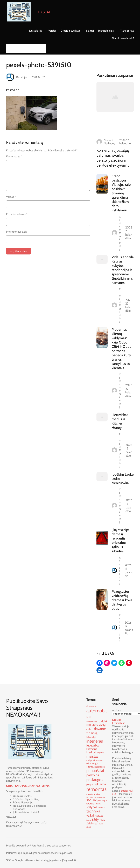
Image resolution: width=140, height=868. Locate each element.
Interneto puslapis (16, 232)
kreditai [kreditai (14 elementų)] (91, 752)
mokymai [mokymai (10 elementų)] (91, 760)
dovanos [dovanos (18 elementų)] (100, 729)
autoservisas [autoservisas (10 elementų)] (92, 722)
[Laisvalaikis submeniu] (43, 31)
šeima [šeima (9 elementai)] (89, 820)
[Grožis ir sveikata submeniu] (81, 31)
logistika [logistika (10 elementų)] (101, 753)
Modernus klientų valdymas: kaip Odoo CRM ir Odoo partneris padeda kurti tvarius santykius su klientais (121, 349)
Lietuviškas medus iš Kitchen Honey (120, 421)
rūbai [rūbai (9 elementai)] (98, 794)
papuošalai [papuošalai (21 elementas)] (95, 771)
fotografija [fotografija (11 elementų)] (91, 737)
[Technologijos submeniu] (115, 31)
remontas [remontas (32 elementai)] (96, 789)
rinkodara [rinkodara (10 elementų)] (91, 794)
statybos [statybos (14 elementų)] (92, 807)
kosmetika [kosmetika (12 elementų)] (92, 749)
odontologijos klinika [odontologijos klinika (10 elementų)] (96, 767)
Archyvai (117, 710)
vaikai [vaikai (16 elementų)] (90, 815)
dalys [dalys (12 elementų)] (95, 725)
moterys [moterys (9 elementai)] (99, 760)
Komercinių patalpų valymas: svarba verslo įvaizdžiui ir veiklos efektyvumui (113, 158)
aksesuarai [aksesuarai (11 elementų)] (91, 706)
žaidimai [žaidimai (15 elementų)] (92, 823)
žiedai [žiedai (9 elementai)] (89, 827)
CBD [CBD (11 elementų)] (89, 725)
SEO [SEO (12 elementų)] (89, 800)
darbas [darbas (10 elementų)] (89, 729)
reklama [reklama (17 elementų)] (100, 784)
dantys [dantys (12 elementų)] (103, 725)
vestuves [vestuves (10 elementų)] (99, 816)
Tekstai (43, 12)
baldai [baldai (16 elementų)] (103, 721)
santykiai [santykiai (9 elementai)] (90, 797)
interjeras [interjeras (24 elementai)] (95, 741)
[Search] (43, 49)
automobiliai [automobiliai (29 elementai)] (97, 714)
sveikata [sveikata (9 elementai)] (102, 807)
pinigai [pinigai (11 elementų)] (90, 784)
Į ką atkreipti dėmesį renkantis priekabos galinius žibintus (121, 540)
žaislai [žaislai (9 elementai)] (101, 824)
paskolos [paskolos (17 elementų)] (93, 775)
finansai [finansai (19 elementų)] (92, 733)
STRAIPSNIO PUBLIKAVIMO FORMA (28, 786)
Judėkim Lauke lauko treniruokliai (123, 479)
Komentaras (14, 156)
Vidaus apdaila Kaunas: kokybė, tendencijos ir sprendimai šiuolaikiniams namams (123, 270)
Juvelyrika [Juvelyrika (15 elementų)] (93, 745)
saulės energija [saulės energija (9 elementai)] (100, 797)
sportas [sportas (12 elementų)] (90, 804)
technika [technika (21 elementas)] (93, 811)
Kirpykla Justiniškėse (119, 721)
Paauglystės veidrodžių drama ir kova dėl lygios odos (122, 600)
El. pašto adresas (17, 214)
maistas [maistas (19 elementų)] (92, 756)
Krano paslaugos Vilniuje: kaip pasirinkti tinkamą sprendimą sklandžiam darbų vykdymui (121, 193)
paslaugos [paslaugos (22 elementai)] (95, 780)
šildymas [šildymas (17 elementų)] (99, 819)
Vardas (11, 197)
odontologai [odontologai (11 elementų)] (92, 763)
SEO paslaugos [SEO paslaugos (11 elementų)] (100, 800)
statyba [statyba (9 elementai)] (98, 804)
